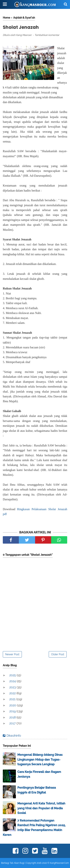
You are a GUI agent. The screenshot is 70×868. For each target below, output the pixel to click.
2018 (13, 717)
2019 (13, 711)
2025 (13, 675)
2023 (13, 687)
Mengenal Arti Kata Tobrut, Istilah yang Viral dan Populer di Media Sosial (41, 808)
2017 (13, 723)
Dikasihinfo (14, 736)
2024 (13, 681)
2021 (13, 699)
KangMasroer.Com (59, 863)
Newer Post (12, 654)
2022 (13, 693)
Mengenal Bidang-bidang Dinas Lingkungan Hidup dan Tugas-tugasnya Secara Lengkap (40, 759)
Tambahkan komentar (47, 35)
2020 (13, 705)
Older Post (58, 654)
